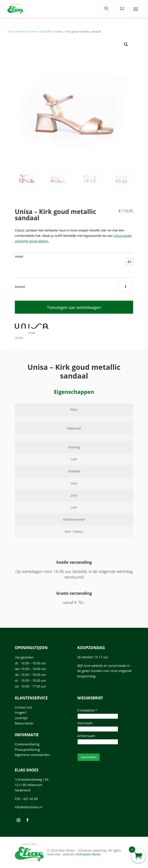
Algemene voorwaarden (32, 755)
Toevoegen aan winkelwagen (74, 307)
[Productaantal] (125, 287)
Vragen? (21, 713)
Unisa (19, 338)
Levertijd (21, 718)
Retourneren (24, 723)
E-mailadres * (87, 710)
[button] (126, 44)
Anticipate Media (88, 854)
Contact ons (24, 707)
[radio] (130, 262)
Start (11, 31)
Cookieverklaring (27, 744)
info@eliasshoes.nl (28, 807)
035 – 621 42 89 (26, 799)
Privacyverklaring (27, 750)
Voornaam (85, 723)
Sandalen (46, 31)
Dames (33, 31)
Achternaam (86, 736)
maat (19, 256)
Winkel (21, 31)
